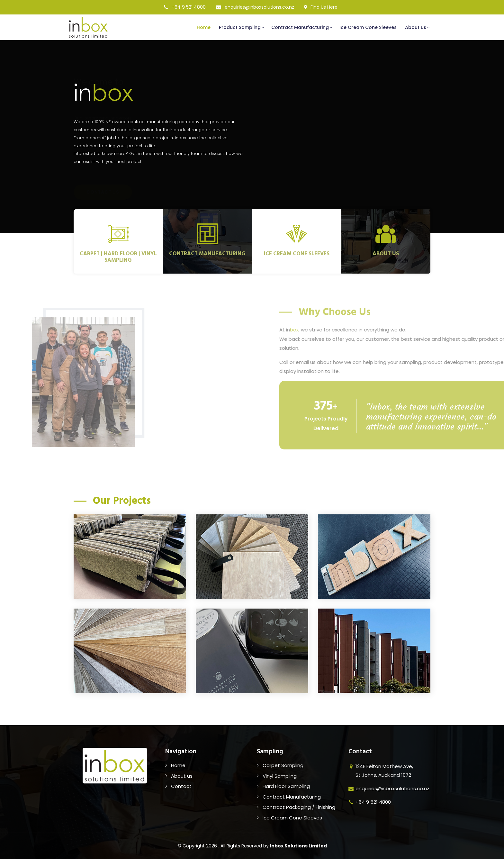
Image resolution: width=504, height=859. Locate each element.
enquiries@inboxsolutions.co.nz (255, 7)
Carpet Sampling (283, 765)
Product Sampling (240, 27)
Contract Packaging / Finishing (299, 807)
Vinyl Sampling (280, 776)
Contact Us (103, 177)
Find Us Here (321, 7)
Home (204, 27)
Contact (181, 786)
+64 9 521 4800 (185, 7)
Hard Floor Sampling (286, 786)
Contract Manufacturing (300, 27)
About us (416, 27)
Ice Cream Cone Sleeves (368, 27)
